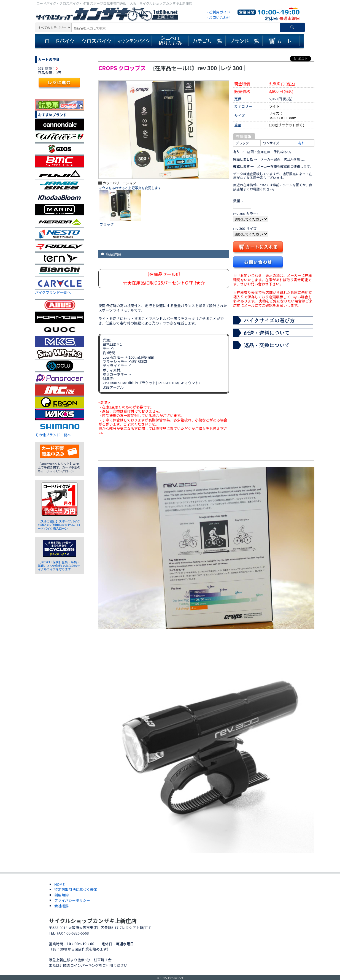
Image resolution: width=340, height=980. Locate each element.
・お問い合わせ (218, 17)
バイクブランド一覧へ (53, 292)
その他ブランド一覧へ (53, 435)
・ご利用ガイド (218, 12)
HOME (59, 884)
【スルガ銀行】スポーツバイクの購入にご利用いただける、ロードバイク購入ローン (59, 525)
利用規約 (61, 895)
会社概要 (61, 906)
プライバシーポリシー (72, 900)
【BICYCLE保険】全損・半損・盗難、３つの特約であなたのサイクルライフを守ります (59, 565)
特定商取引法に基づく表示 (76, 890)
